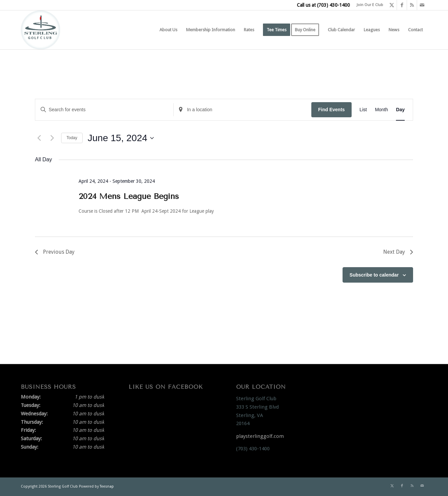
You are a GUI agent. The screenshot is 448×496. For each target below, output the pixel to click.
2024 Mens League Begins (129, 196)
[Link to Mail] (422, 5)
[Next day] (52, 138)
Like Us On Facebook (166, 387)
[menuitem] (368, 5)
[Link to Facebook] (402, 5)
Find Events (331, 110)
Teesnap (107, 486)
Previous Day (55, 252)
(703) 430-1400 (333, 5)
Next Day (398, 252)
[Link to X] (392, 5)
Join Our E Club (370, 5)
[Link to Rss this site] (412, 5)
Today (72, 138)
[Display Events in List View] (363, 110)
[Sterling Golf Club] (40, 30)
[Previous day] (39, 138)
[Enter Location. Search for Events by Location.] (243, 110)
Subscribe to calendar (374, 275)
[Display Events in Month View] (381, 110)
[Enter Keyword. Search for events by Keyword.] (104, 110)
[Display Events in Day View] (400, 110)
